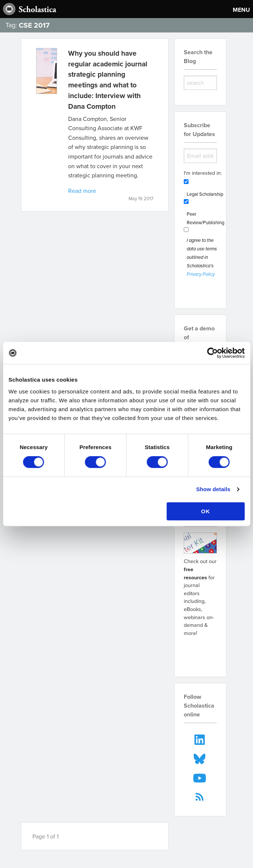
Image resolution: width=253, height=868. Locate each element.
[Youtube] (200, 777)
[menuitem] (200, 739)
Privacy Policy (201, 275)
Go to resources (203, 652)
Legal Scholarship (205, 194)
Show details (213, 489)
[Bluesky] (200, 758)
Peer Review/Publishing (205, 218)
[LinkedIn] (200, 739)
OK (206, 511)
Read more (82, 191)
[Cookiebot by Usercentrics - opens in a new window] (212, 353)
